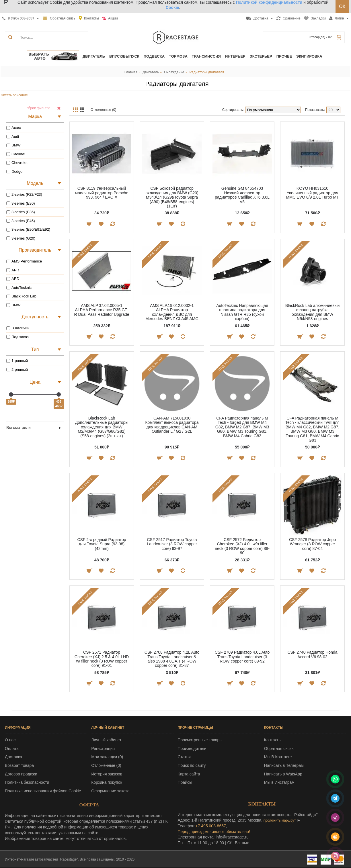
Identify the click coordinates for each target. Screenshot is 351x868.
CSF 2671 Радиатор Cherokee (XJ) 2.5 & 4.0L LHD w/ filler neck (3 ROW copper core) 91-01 (102, 659)
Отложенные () (106, 765)
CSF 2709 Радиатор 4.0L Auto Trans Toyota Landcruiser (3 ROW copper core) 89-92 (242, 657)
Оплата (12, 749)
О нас (10, 740)
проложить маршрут (280, 820)
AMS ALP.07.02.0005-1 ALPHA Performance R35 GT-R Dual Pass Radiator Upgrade (102, 310)
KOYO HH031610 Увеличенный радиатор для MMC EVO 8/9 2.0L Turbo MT (312, 193)
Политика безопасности (27, 782)
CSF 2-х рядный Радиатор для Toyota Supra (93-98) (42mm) (102, 544)
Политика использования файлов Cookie (43, 791)
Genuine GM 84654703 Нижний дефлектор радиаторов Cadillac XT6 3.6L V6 (242, 195)
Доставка (13, 757)
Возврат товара (19, 765)
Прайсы (185, 782)
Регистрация (103, 749)
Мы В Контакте (278, 757)
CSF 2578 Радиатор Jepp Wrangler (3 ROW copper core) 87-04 (312, 544)
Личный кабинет (106, 740)
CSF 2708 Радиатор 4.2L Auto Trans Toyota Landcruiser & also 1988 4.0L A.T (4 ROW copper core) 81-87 (172, 659)
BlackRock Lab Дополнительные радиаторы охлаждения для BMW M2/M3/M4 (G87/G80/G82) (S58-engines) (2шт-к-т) (102, 427)
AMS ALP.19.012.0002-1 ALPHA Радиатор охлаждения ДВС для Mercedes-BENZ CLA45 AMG (172, 312)
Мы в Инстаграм (279, 782)
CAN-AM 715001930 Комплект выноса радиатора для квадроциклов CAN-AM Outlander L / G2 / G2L (172, 425)
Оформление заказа (110, 791)
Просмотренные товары (200, 740)
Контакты (273, 740)
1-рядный (17, 361)
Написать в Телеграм (284, 765)
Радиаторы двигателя (207, 72)
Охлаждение (174, 72)
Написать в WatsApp (283, 774)
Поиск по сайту (192, 765)
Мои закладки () (107, 757)
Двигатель (151, 72)
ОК (342, 6)
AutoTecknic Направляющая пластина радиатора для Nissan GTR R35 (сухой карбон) (242, 312)
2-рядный (17, 370)
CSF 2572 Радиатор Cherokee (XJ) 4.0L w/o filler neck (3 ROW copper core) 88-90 (242, 546)
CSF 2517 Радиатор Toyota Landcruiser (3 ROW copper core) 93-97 (172, 544)
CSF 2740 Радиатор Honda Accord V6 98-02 (312, 654)
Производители (192, 749)
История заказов (107, 774)
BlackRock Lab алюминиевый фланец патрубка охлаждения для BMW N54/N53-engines (313, 312)
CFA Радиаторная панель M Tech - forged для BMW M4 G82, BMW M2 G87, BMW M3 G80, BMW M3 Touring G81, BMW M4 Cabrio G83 (242, 427)
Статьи (184, 757)
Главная (131, 72)
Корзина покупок (107, 782)
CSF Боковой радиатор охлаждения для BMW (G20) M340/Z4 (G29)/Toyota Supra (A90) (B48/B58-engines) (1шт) (172, 197)
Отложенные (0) (104, 110)
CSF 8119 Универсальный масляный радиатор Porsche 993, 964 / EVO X (102, 193)
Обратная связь (279, 749)
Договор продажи (21, 774)
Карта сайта (189, 774)
